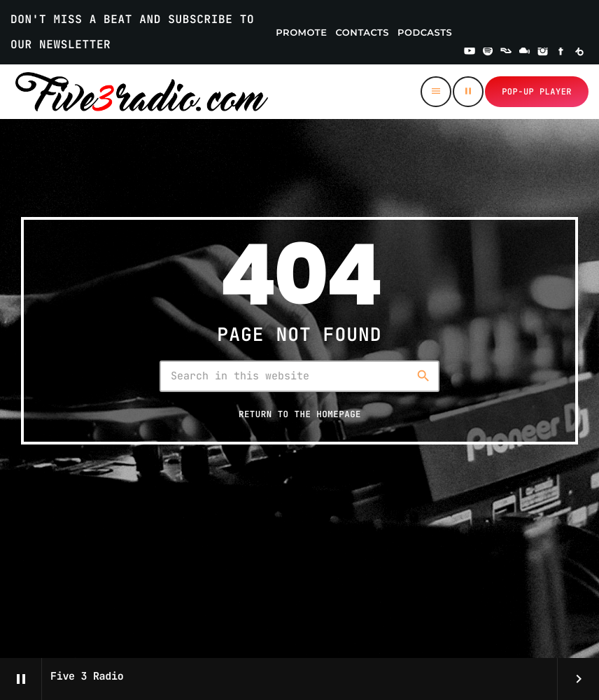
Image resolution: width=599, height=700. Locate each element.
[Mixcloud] (525, 52)
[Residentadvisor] (506, 52)
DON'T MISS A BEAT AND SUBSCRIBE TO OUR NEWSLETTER (132, 32)
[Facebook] (561, 52)
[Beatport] (579, 52)
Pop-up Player (537, 92)
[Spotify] (488, 52)
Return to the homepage (300, 414)
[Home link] (142, 92)
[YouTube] (470, 52)
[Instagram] (543, 52)
